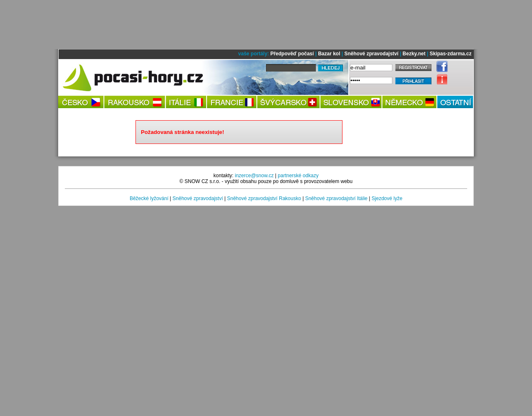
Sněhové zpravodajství (372, 54)
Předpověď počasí (292, 54)
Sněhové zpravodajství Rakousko (264, 198)
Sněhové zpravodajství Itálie (336, 198)
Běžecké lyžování (149, 198)
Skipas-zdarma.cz (451, 54)
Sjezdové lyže (387, 198)
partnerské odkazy (298, 176)
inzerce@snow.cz (254, 176)
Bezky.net (414, 54)
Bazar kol (329, 54)
